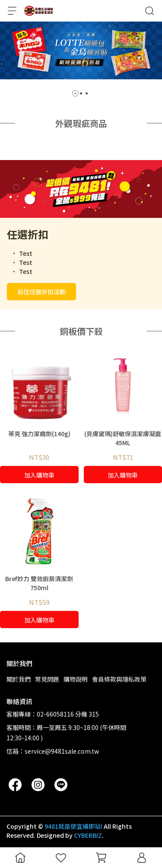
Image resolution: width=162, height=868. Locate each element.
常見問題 (47, 679)
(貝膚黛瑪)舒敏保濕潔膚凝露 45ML (123, 438)
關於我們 (19, 679)
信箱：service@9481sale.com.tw (53, 751)
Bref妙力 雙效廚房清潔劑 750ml (39, 583)
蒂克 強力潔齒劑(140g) (39, 434)
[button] (75, 93)
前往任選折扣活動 (41, 292)
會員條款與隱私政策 (119, 679)
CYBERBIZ (88, 835)
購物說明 (76, 679)
